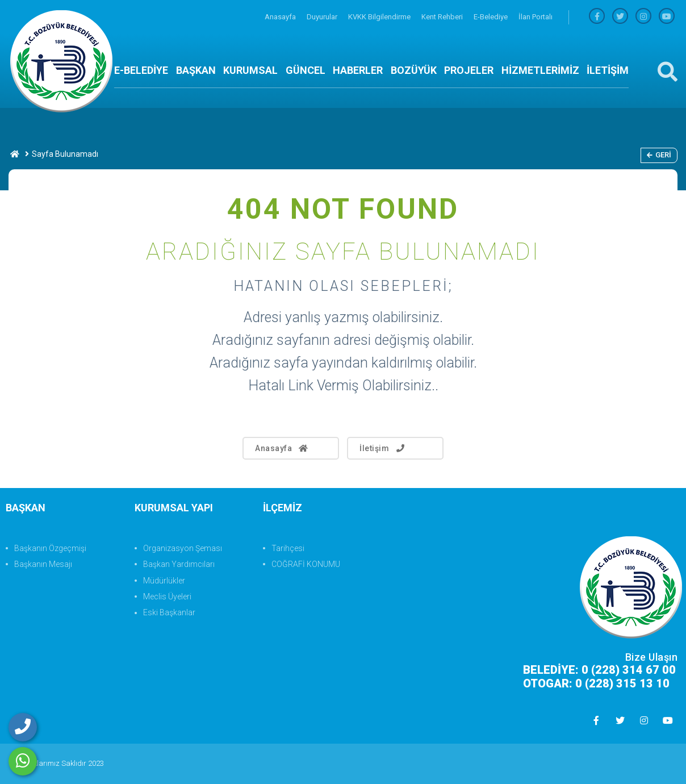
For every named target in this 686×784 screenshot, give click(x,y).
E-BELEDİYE (141, 70)
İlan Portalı (536, 17)
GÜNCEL (306, 70)
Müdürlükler (164, 581)
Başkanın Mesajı (43, 564)
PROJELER (469, 70)
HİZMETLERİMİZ (540, 70)
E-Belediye (492, 17)
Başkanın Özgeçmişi (50, 548)
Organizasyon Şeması (183, 548)
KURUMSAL (250, 70)
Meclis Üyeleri (167, 597)
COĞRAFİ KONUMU (306, 564)
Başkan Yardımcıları (179, 564)
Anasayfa (281, 17)
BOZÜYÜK (414, 70)
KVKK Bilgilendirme (380, 17)
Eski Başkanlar (169, 612)
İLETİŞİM (608, 70)
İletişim (383, 448)
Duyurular (323, 17)
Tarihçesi (288, 548)
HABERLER (358, 70)
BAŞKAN (196, 70)
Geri (659, 155)
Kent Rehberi (443, 17)
